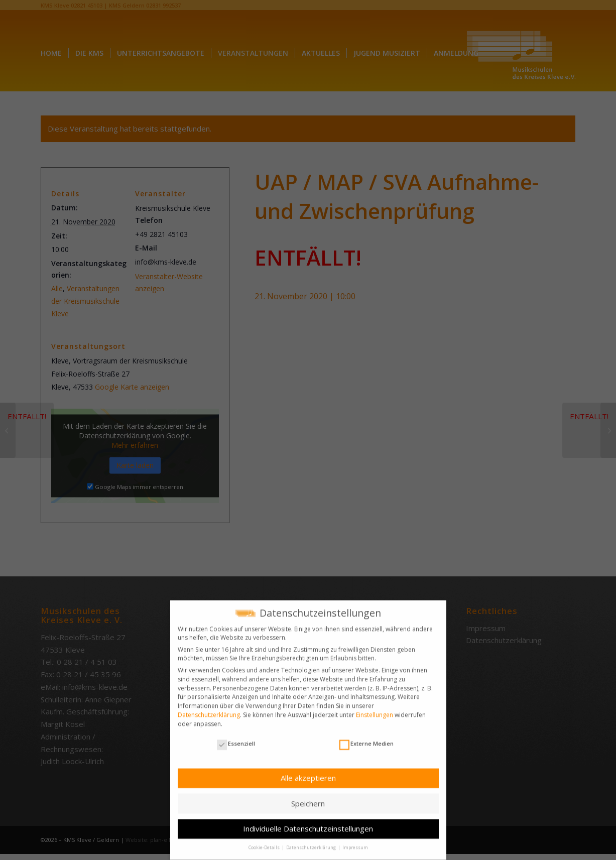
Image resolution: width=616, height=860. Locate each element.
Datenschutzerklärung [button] (312, 840)
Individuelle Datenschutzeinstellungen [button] (308, 821)
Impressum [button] (355, 840)
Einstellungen (375, 708)
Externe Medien (366, 736)
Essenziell (236, 736)
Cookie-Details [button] (265, 840)
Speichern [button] (308, 796)
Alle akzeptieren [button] (308, 771)
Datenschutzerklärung (209, 708)
